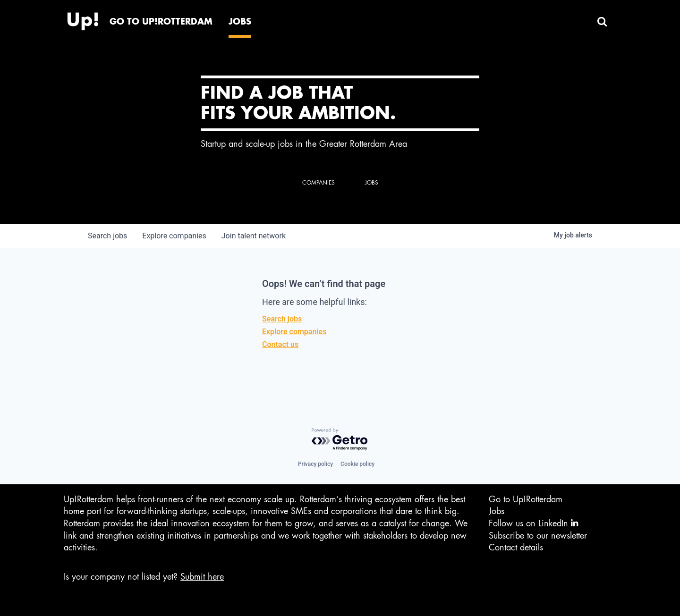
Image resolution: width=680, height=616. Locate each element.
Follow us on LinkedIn (533, 523)
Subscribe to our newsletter (538, 536)
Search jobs (282, 319)
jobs (107, 236)
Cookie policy (357, 464)
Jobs (497, 511)
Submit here (202, 577)
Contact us (280, 344)
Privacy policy (315, 464)
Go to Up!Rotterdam (526, 499)
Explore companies (294, 332)
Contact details (516, 548)
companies (174, 236)
